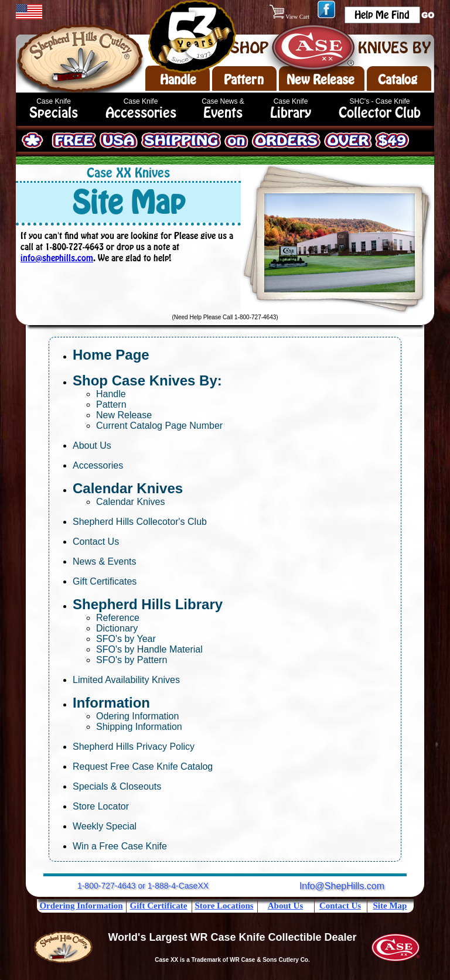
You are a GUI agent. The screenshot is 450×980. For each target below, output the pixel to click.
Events (223, 113)
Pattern (244, 80)
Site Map (390, 906)
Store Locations (224, 906)
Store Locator (101, 806)
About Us (92, 445)
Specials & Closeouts (117, 786)
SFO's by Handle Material (149, 649)
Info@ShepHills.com (342, 886)
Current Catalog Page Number (159, 426)
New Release (321, 80)
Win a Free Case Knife (120, 846)
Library (291, 113)
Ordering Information (81, 906)
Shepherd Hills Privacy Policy (134, 747)
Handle (178, 80)
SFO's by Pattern (132, 660)
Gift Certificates (105, 581)
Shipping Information (139, 727)
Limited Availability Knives (126, 680)
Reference (118, 618)
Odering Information (137, 716)
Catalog (398, 80)
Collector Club (380, 113)
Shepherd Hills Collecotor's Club (140, 522)
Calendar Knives (130, 502)
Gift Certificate (159, 906)
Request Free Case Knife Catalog (143, 766)
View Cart (290, 17)
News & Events (104, 561)
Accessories (141, 113)
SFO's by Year (126, 639)
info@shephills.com (57, 258)
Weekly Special (105, 826)
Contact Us (96, 542)
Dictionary (117, 628)
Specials (54, 113)
